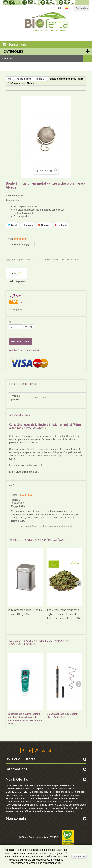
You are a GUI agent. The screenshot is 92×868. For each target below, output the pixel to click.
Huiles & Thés (24, 79)
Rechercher (87, 59)
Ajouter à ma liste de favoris (25, 350)
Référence (11, 195)
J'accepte (79, 856)
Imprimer (21, 282)
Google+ (44, 225)
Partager (28, 225)
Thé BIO (40, 79)
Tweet (13, 225)
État (8, 201)
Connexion (82, 8)
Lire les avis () (21, 244)
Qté (11, 321)
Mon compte (16, 818)
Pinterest (61, 225)
